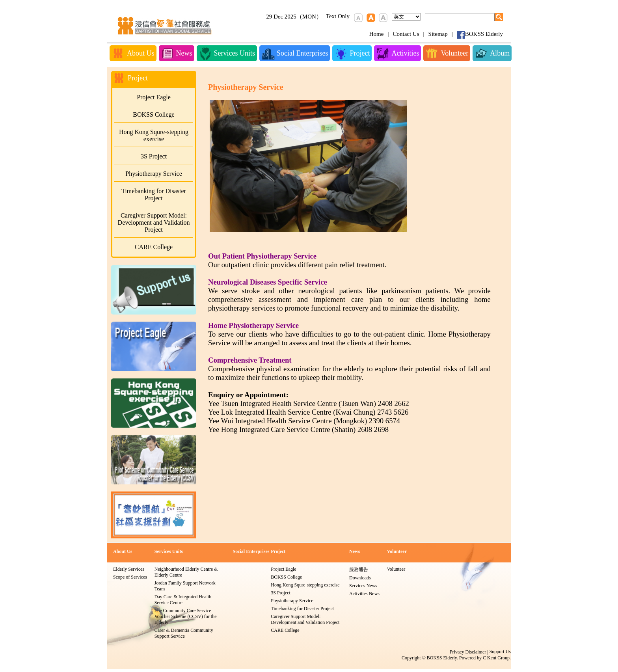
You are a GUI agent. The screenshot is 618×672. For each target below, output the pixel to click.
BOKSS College (154, 114)
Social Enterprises (251, 551)
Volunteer (397, 551)
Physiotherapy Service (154, 174)
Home (377, 34)
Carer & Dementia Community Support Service (184, 633)
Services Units (169, 551)
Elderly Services (129, 569)
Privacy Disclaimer (468, 652)
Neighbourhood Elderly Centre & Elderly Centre (186, 572)
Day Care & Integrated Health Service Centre (183, 600)
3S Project (154, 156)
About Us (123, 551)
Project (278, 551)
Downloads (360, 578)
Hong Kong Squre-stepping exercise (154, 135)
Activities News (364, 594)
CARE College (154, 247)
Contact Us (406, 34)
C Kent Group (496, 658)
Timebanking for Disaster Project (154, 195)
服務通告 (359, 570)
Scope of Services (130, 577)
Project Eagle (154, 97)
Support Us (500, 652)
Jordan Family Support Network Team (185, 586)
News (355, 551)
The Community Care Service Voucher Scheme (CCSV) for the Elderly (186, 616)
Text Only (338, 16)
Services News (363, 586)
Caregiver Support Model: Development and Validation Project (154, 222)
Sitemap (438, 34)
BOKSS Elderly (484, 34)
